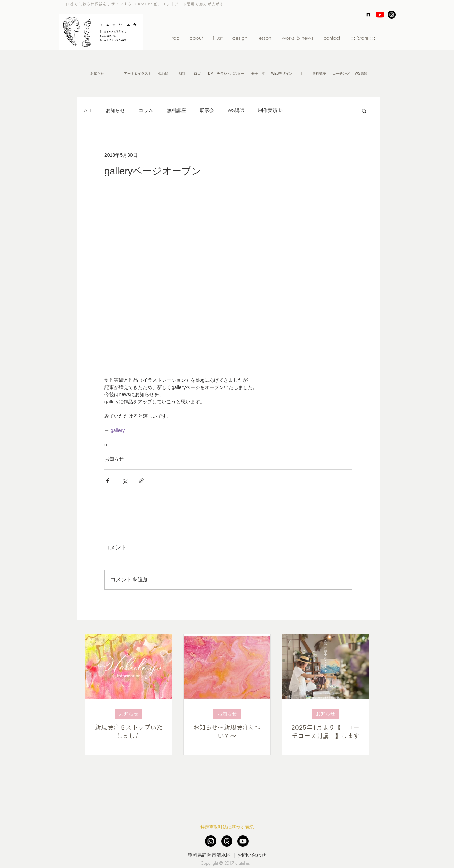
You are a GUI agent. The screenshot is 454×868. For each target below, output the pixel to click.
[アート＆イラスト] (138, 74)
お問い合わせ (252, 855)
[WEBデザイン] (282, 74)
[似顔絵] (163, 74)
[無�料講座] (319, 74)
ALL (88, 110)
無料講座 (176, 110)
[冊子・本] (258, 74)
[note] (368, 15)
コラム (146, 110)
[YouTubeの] (380, 15)
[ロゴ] (197, 74)
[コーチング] (341, 74)
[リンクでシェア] (141, 481)
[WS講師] (361, 74)
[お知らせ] (97, 74)
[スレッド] (227, 841)
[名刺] (181, 74)
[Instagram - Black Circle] (392, 15)
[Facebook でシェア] (108, 481)
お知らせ (115, 110)
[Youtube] (243, 841)
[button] (114, 74)
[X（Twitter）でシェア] (124, 481)
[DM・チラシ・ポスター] (226, 74)
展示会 (207, 110)
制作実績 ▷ (271, 110)
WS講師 (236, 110)
